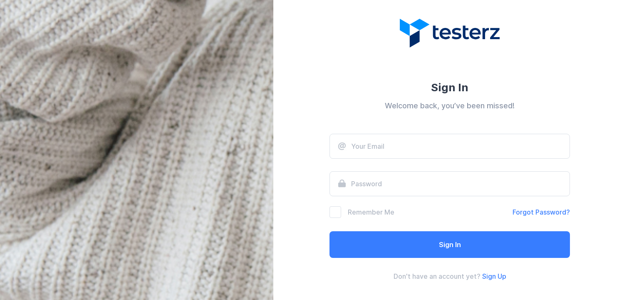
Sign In (450, 245)
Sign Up (494, 276)
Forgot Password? (541, 212)
